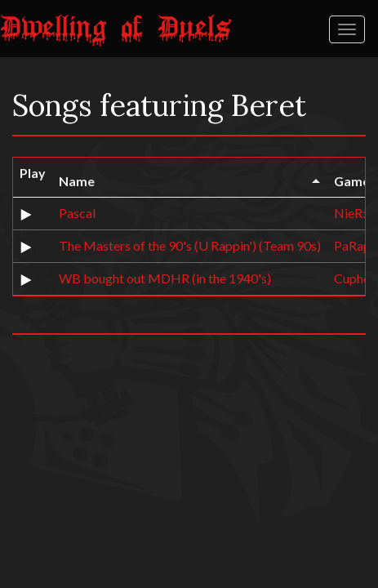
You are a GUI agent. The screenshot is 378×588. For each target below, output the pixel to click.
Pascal (77, 213)
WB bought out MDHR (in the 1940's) (165, 278)
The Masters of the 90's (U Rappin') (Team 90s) (190, 245)
